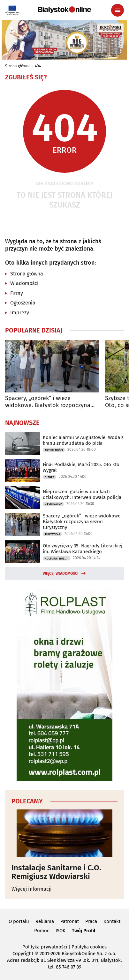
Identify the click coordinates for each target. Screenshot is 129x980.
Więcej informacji (32, 889)
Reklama (45, 921)
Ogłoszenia (23, 303)
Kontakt (112, 921)
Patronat (70, 921)
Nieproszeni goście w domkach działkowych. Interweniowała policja (82, 494)
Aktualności (54, 450)
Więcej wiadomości (61, 574)
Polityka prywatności (45, 947)
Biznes (49, 477)
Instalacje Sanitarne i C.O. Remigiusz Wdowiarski (56, 872)
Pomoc (42, 931)
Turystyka (52, 534)
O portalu (19, 921)
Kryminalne (53, 504)
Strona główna (18, 66)
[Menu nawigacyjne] (118, 10)
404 (38, 66)
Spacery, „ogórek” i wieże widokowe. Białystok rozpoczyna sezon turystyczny (48, 402)
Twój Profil (83, 931)
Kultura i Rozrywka (57, 559)
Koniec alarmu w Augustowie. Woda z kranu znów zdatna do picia (83, 440)
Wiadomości (24, 283)
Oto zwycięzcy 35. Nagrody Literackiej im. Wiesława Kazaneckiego (83, 549)
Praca (91, 921)
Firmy (17, 293)
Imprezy (20, 313)
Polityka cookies (89, 947)
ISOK (61, 931)
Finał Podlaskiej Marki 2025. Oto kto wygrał (81, 467)
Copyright (23, 954)
